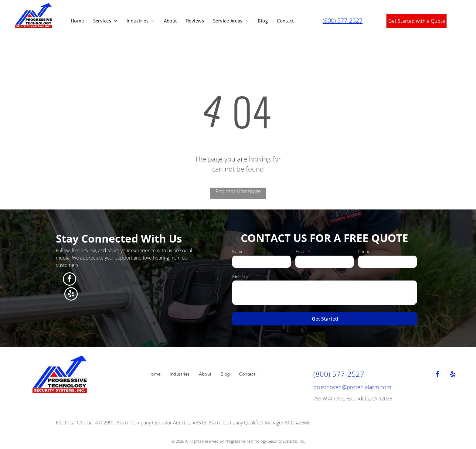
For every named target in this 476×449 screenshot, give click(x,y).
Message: (241, 276)
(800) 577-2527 (343, 20)
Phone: (365, 252)
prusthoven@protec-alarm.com (352, 387)
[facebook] (70, 280)
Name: (238, 252)
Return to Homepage (238, 191)
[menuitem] (77, 21)
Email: (301, 252)
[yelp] (71, 295)
